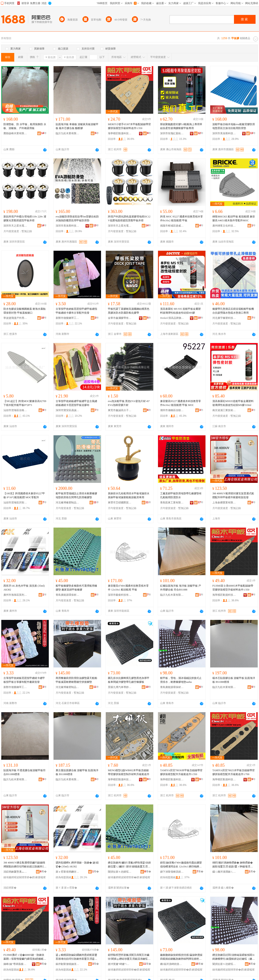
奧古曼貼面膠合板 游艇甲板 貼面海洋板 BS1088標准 (77, 772)
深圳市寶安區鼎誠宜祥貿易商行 (68, 410)
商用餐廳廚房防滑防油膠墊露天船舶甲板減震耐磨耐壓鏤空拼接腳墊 (76, 680)
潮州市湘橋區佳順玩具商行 (172, 410)
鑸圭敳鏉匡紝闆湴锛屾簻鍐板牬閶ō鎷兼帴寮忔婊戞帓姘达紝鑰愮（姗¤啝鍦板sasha (233, 957)
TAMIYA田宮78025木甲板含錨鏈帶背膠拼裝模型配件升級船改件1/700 (234, 772)
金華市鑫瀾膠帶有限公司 (120, 318)
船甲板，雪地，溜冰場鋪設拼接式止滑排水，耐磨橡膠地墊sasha (181, 680)
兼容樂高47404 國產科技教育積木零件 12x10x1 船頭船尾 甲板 (128, 588)
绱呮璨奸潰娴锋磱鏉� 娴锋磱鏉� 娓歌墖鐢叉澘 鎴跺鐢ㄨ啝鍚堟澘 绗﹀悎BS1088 (233, 865)
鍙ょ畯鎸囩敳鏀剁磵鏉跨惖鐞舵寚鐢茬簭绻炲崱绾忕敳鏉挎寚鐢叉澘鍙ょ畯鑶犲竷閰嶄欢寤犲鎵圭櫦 (76, 957)
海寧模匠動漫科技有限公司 (120, 133)
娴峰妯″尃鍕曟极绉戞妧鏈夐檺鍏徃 (15, 964)
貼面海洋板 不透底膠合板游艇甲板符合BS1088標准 (24, 772)
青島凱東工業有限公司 (172, 503)
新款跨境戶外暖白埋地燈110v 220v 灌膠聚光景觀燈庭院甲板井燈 (25, 219)
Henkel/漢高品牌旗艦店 (172, 318)
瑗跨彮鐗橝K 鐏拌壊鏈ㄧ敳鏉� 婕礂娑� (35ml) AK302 (77, 865)
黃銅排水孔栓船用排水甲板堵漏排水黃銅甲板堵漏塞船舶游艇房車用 (129, 495)
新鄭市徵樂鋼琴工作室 (68, 318)
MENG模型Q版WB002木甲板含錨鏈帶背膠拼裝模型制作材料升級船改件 (129, 772)
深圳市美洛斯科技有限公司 (224, 133)
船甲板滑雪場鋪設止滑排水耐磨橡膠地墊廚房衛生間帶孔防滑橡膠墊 (76, 495)
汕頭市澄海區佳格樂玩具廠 (15, 410)
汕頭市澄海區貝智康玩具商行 (15, 503)
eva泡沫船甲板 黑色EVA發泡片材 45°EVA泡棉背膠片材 (129, 403)
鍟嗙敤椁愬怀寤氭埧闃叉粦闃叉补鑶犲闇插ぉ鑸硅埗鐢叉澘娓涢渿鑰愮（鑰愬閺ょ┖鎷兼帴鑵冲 (129, 957)
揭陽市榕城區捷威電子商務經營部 (172, 226)
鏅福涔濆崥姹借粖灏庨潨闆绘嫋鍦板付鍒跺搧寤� (172, 964)
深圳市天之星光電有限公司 (15, 226)
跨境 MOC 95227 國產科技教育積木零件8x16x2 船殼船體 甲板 (182, 219)
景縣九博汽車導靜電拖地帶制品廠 (120, 687)
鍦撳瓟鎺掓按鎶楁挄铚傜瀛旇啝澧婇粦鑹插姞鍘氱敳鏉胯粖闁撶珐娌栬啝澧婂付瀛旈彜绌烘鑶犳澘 (181, 957)
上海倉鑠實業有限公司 (224, 503)
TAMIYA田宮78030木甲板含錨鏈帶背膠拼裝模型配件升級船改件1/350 (181, 772)
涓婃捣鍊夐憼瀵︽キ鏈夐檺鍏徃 (15, 872)
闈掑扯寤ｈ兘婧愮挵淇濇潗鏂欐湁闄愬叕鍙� (120, 872)
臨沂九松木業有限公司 (68, 133)
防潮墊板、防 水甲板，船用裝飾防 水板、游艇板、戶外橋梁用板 (25, 126)
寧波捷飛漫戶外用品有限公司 (15, 318)
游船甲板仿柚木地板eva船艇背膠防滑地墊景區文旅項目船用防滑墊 (234, 126)
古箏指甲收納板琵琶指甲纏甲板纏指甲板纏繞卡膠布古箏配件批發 (76, 311)
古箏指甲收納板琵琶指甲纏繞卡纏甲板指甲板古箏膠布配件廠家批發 (24, 680)
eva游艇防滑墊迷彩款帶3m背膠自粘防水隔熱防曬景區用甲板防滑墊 (77, 219)
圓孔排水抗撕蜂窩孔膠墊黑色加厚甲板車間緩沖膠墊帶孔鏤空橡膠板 (129, 680)
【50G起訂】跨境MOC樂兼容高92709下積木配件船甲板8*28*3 (25, 403)
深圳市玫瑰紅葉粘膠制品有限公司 (172, 133)
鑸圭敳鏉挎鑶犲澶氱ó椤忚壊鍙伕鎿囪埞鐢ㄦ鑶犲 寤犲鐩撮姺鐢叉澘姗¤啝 (129, 865)
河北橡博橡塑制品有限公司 (68, 503)
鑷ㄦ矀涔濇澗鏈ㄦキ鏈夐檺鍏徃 (224, 872)
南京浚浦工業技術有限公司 (224, 410)
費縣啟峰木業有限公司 (15, 133)
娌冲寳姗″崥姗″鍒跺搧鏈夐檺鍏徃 (120, 964)
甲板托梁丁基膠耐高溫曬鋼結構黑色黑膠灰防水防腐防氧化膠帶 (129, 311)
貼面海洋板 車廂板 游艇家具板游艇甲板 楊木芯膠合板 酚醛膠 (77, 126)
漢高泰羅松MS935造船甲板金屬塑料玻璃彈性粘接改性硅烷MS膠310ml (233, 403)
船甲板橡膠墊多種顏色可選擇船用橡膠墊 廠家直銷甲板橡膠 (76, 588)
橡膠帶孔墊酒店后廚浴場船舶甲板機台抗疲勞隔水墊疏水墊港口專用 (233, 311)
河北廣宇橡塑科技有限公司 (224, 318)
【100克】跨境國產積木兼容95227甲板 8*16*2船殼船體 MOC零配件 (24, 495)
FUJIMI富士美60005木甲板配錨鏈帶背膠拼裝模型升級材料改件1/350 (233, 588)
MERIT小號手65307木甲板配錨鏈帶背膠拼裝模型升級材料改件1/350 (129, 126)
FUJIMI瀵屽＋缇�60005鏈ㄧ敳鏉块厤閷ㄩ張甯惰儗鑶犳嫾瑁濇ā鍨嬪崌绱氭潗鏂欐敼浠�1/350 (25, 957)
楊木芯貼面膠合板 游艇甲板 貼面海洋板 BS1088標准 (234, 680)
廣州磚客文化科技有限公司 (224, 226)
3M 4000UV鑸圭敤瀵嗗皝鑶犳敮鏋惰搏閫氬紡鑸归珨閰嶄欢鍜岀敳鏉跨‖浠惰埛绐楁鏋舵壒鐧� (25, 865)
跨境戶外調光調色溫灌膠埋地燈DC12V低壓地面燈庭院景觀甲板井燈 (129, 219)
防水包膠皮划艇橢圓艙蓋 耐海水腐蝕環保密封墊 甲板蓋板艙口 (24, 311)
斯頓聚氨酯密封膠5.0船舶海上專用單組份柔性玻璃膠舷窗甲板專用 (181, 126)
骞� (43, 871)
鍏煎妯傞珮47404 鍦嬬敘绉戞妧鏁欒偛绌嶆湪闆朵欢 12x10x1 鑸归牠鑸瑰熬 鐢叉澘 (181, 865)
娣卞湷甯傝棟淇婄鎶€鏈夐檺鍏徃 (172, 872)
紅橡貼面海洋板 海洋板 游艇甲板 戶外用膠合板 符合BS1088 (181, 588)
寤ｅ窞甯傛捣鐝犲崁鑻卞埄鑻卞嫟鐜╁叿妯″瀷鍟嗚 (68, 872)
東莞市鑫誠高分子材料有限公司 (120, 410)
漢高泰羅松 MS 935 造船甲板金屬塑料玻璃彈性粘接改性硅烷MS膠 (180, 311)
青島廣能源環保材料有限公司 (68, 595)
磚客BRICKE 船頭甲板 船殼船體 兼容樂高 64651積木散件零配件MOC (234, 219)
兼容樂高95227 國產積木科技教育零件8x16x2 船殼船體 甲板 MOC (181, 403)
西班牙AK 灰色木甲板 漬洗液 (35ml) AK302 (24, 588)
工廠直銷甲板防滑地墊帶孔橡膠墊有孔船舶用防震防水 (181, 495)
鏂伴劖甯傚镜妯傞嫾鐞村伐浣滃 (68, 964)
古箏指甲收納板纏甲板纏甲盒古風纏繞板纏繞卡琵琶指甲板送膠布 (76, 403)
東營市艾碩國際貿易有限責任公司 (120, 503)
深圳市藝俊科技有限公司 (120, 595)
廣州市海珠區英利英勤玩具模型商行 (15, 595)
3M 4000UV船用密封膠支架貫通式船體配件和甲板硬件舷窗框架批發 (233, 495)
